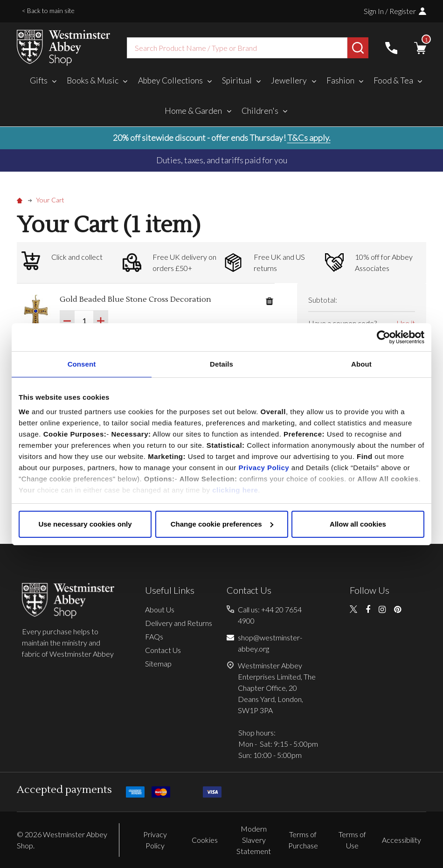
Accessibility (401, 840)
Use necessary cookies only (85, 524)
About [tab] (361, 364)
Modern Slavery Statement (254, 840)
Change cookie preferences (222, 524)
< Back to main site (48, 10)
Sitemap (158, 663)
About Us (160, 609)
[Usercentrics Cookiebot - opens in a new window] (384, 337)
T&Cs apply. (309, 138)
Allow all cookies (358, 524)
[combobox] (237, 48)
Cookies (205, 840)
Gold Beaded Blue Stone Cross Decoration (135, 299)
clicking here (235, 490)
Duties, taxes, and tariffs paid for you (222, 160)
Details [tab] (221, 364)
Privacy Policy (264, 468)
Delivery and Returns (179, 623)
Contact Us (163, 650)
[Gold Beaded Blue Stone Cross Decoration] (84, 321)
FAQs (154, 636)
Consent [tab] (82, 364)
